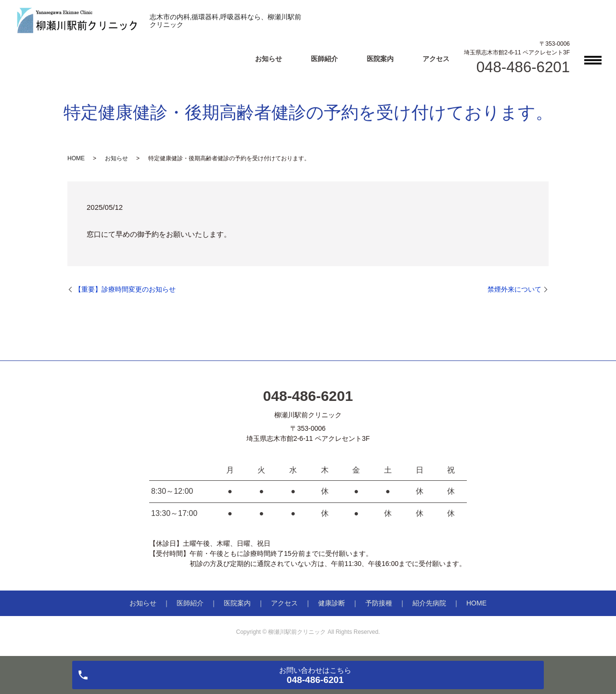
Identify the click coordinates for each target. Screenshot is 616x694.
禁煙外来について (514, 289)
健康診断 (332, 603)
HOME (76, 158)
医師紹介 (324, 59)
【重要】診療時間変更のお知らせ (125, 289)
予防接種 (379, 603)
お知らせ (269, 59)
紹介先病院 (429, 603)
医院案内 (380, 59)
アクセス (436, 59)
